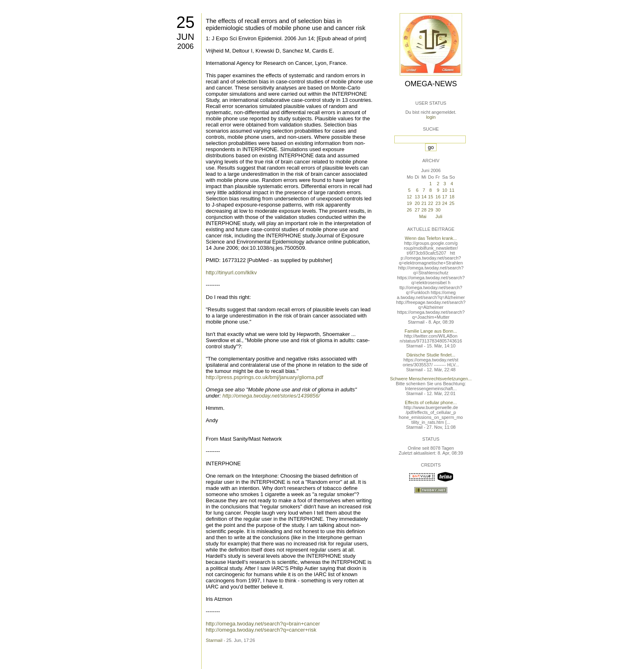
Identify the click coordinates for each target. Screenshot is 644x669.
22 (430, 203)
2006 (185, 46)
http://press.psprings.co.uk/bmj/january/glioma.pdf (264, 377)
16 (438, 197)
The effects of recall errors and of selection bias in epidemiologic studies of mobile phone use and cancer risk (286, 24)
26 (409, 210)
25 (185, 22)
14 (424, 197)
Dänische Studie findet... (431, 355)
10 (445, 190)
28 (424, 210)
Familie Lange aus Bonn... (431, 331)
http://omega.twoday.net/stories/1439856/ (271, 396)
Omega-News (431, 84)
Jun (185, 37)
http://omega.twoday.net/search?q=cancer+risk (261, 630)
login (431, 117)
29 (430, 210)
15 (430, 197)
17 (445, 197)
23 (438, 203)
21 (424, 203)
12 (409, 197)
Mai (423, 216)
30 (438, 210)
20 (417, 203)
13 (417, 197)
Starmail (214, 640)
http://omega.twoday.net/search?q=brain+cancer (263, 624)
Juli (439, 216)
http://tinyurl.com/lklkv (231, 272)
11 (452, 190)
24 (445, 203)
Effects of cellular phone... (431, 402)
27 (417, 210)
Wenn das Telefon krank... (431, 238)
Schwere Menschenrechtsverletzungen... (431, 379)
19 (409, 203)
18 (452, 197)
